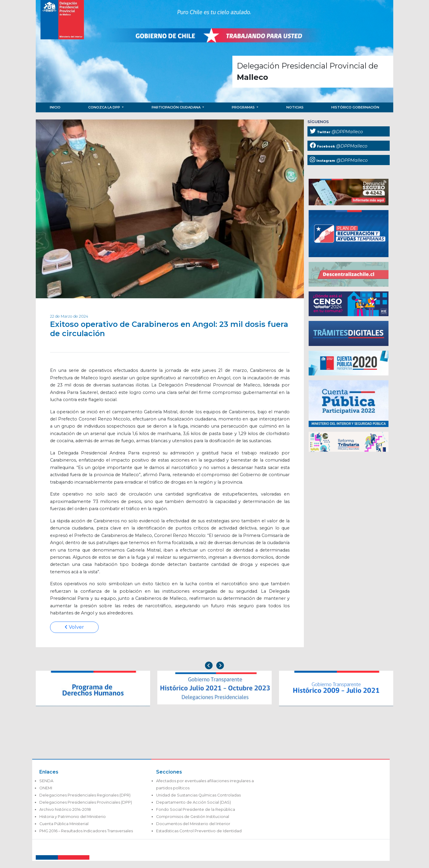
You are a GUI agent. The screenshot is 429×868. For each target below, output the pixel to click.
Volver (74, 627)
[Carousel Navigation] (214, 666)
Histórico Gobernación (355, 107)
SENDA (46, 781)
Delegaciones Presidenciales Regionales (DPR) (85, 795)
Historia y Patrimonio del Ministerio (73, 817)
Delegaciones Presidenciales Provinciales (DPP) (86, 802)
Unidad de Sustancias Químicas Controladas (198, 795)
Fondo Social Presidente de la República (196, 809)
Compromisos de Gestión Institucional (193, 817)
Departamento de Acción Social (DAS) (193, 802)
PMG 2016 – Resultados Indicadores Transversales (86, 831)
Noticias (295, 107)
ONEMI (46, 788)
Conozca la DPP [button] (105, 107)
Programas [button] (244, 107)
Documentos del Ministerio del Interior (193, 824)
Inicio (55, 107)
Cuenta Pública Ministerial (64, 824)
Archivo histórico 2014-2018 (65, 809)
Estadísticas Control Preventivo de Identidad (199, 831)
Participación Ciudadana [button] (177, 107)
